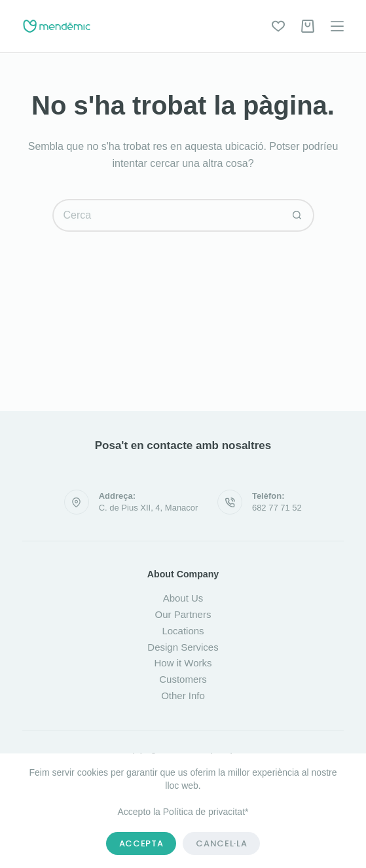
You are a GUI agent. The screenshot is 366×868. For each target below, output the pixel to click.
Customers (183, 679)
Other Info (183, 696)
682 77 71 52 (277, 508)
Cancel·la (221, 843)
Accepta (141, 843)
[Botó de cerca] (298, 215)
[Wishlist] (278, 26)
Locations (183, 631)
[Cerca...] (167, 215)
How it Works (183, 663)
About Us (183, 598)
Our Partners (183, 614)
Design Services (183, 647)
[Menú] (337, 26)
